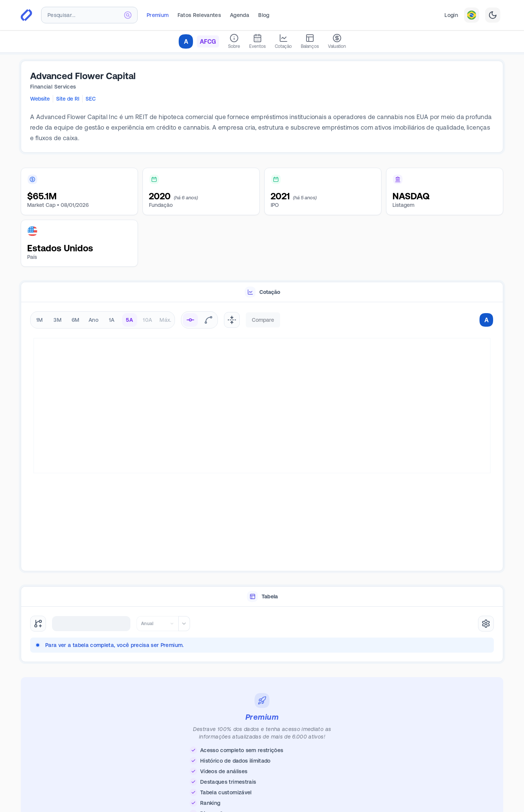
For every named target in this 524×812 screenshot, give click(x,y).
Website (40, 99)
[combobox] (89, 15)
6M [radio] (76, 320)
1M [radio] (40, 320)
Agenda (240, 15)
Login (451, 15)
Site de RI (68, 99)
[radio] (190, 320)
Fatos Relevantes (199, 15)
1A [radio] (112, 320)
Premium (158, 15)
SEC (91, 99)
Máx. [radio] (165, 320)
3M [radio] (57, 320)
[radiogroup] (103, 320)
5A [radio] (129, 320)
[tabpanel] (262, 437)
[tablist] (262, 292)
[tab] (262, 292)
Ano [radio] (93, 320)
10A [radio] (147, 320)
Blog (264, 15)
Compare (263, 320)
